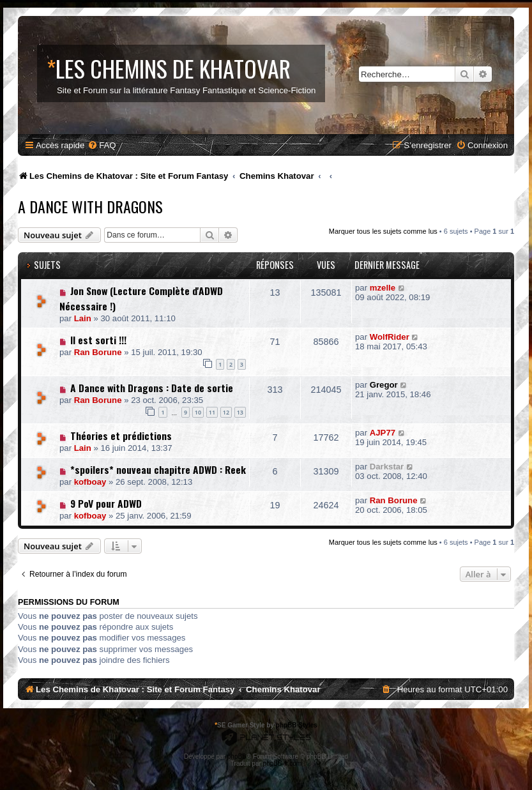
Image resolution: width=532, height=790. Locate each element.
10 (198, 412)
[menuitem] (102, 145)
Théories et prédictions (121, 436)
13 (240, 412)
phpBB (237, 756)
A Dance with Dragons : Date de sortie (152, 388)
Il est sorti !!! (98, 340)
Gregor (384, 385)
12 (226, 412)
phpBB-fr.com (283, 763)
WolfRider (390, 337)
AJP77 (383, 433)
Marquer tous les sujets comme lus (383, 231)
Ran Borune (98, 352)
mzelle (383, 288)
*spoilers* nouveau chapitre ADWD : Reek (158, 469)
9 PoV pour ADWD (106, 503)
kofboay (90, 482)
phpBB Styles (297, 725)
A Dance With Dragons (90, 206)
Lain (83, 318)
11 (212, 412)
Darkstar (387, 467)
